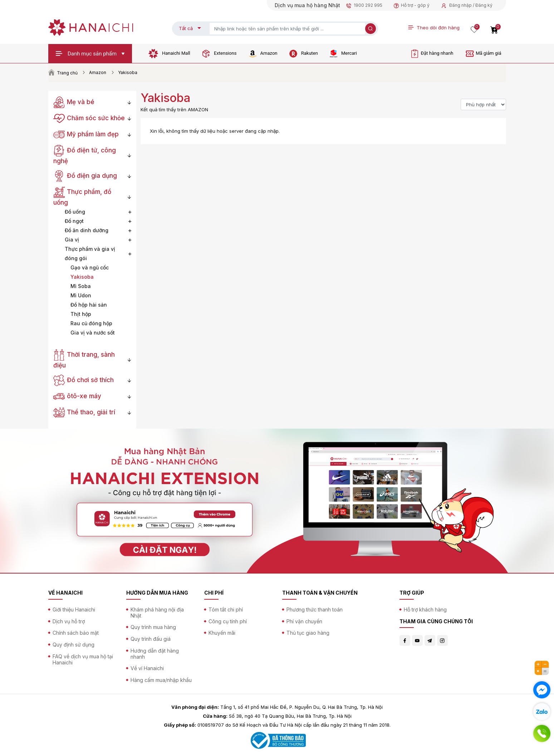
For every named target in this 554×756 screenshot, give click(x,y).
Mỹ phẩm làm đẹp (86, 134)
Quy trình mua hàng (153, 627)
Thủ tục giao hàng (308, 633)
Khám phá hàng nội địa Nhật (157, 613)
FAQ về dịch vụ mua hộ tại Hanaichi (83, 659)
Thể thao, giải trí (84, 412)
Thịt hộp (81, 314)
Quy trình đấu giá (151, 639)
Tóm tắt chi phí (226, 609)
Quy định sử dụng (73, 645)
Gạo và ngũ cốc (90, 267)
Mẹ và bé (74, 102)
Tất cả (186, 28)
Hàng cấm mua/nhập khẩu (161, 680)
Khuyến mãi (222, 633)
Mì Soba (81, 286)
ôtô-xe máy (77, 396)
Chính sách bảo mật (76, 633)
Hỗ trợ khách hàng (425, 609)
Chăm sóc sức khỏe (89, 118)
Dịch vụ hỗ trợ (69, 621)
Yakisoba (82, 277)
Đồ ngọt (74, 221)
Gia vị (72, 240)
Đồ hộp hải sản (89, 305)
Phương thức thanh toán (315, 609)
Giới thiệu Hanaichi (74, 609)
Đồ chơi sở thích (84, 380)
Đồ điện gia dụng (85, 176)
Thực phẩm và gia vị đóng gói (90, 253)
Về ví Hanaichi (147, 668)
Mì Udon (81, 295)
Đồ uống (75, 212)
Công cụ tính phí (228, 621)
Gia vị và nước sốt (93, 333)
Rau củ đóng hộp (91, 323)
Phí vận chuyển (304, 621)
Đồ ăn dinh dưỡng (87, 230)
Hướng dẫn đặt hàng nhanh (155, 654)
